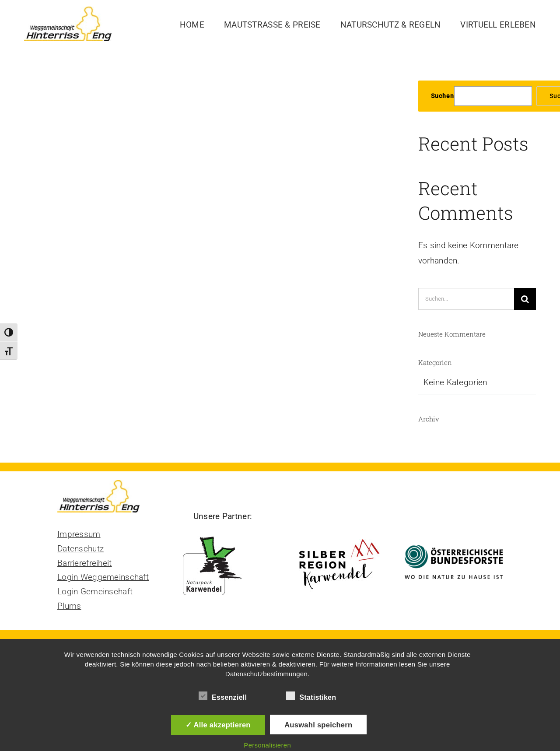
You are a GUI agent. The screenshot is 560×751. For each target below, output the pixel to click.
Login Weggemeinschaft (103, 577)
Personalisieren (267, 745)
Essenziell (223, 696)
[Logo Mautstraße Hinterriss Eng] (68, 11)
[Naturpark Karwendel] (223, 536)
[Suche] (525, 299)
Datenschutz (80, 549)
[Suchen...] (466, 299)
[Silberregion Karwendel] (339, 536)
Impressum (79, 534)
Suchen (443, 96)
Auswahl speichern (318, 725)
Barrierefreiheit (85, 563)
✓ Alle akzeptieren (218, 725)
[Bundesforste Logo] (454, 549)
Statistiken (311, 696)
